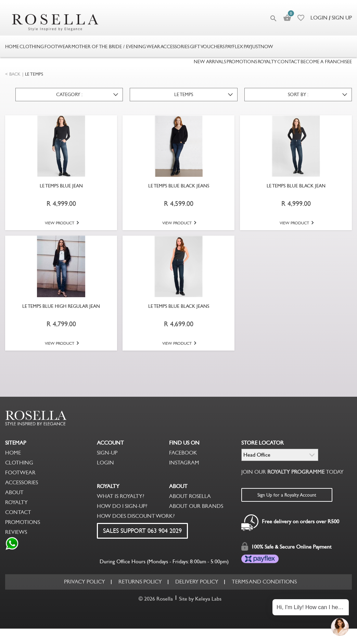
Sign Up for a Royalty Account (287, 495)
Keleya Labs (208, 599)
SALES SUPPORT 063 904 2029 (142, 531)
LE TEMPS (34, 74)
